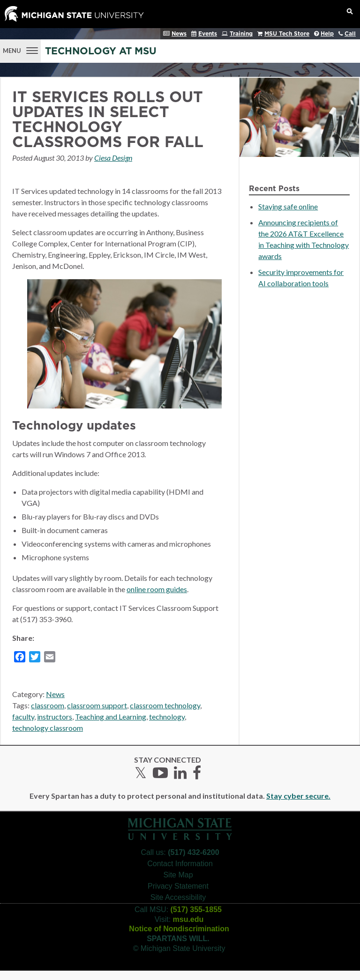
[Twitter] (35, 658)
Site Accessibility (178, 897)
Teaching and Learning (111, 716)
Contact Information (180, 864)
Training (241, 34)
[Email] (50, 658)
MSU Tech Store (287, 34)
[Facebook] (20, 658)
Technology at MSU (101, 51)
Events (208, 34)
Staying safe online (288, 206)
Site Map (178, 875)
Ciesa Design (113, 158)
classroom (48, 705)
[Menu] (20, 50)
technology (167, 716)
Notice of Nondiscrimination (179, 929)
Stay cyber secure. (298, 796)
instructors (55, 716)
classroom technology (165, 705)
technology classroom (48, 728)
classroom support (97, 705)
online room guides (157, 589)
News (179, 34)
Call (350, 34)
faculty (23, 716)
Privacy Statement (178, 886)
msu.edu (188, 919)
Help (327, 34)
